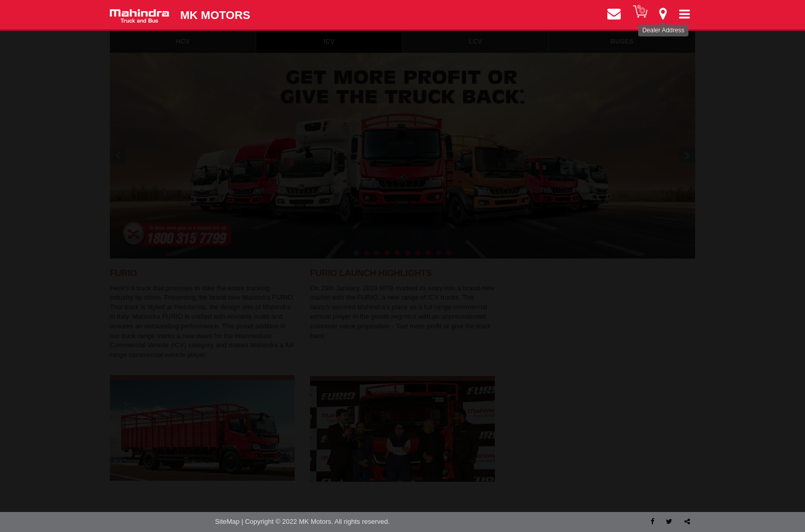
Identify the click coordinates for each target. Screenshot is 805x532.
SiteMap (227, 521)
